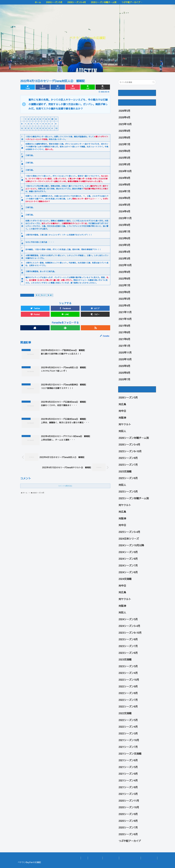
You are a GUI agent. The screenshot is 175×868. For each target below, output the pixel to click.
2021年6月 (124, 339)
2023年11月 (125, 218)
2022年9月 (124, 272)
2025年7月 (124, 144)
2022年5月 (124, 299)
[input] (137, 82)
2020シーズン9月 (128, 814)
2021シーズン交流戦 (130, 754)
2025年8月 (124, 138)
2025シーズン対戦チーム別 (134, 498)
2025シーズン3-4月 (129, 532)
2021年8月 (124, 332)
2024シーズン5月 (128, 619)
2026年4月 (124, 117)
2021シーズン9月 (128, 774)
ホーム (84, 858)
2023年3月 (124, 258)
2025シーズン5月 (128, 491)
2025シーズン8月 (128, 458)
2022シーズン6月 (128, 706)
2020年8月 (124, 373)
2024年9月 (124, 178)
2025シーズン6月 (128, 478)
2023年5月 (124, 245)
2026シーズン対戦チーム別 (134, 438)
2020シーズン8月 (128, 821)
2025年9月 (124, 131)
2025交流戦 (125, 471)
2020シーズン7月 (128, 827)
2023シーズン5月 (128, 666)
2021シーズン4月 (128, 780)
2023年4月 (124, 252)
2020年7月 (124, 379)
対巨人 (122, 431)
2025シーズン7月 (128, 465)
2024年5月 (124, 205)
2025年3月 (124, 164)
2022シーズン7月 (128, 700)
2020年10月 (125, 359)
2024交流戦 (125, 579)
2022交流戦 (125, 713)
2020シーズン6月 (128, 834)
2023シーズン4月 (128, 673)
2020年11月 (125, 352)
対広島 (122, 404)
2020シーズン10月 (129, 807)
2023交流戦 (125, 659)
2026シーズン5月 (128, 397)
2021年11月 (125, 312)
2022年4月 (124, 305)
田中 (44, 295)
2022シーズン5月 (128, 720)
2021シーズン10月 (129, 740)
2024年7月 (124, 191)
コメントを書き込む (65, 486)
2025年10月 (125, 124)
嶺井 (50, 295)
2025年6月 (124, 151)
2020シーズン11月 (129, 801)
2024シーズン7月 (128, 565)
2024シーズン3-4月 (129, 626)
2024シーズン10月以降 (131, 545)
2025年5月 (124, 158)
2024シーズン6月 (128, 572)
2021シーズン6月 (128, 760)
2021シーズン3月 (128, 794)
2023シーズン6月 (128, 653)
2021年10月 (125, 319)
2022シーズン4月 (27, 295)
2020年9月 (124, 366)
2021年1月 (124, 346)
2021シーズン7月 (128, 747)
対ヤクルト (125, 424)
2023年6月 (124, 238)
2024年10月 (125, 171)
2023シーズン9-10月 (130, 633)
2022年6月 (124, 292)
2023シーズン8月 (128, 639)
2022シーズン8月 (128, 693)
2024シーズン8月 (128, 559)
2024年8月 (124, 185)
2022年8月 (124, 279)
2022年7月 (124, 285)
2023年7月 (124, 232)
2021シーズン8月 (128, 787)
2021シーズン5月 (128, 767)
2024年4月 (124, 211)
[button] (154, 82)
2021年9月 (124, 326)
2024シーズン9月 (128, 552)
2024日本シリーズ (129, 539)
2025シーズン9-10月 (130, 451)
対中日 (122, 411)
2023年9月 (124, 225)
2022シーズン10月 (129, 680)
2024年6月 (124, 198)
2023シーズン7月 (128, 646)
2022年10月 (125, 265)
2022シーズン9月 (128, 686)
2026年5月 (124, 111)
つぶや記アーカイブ (130, 841)
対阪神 (122, 418)
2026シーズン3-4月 (129, 444)
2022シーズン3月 (128, 733)
